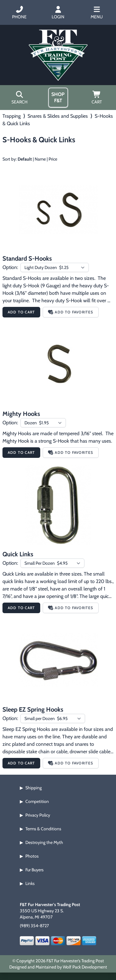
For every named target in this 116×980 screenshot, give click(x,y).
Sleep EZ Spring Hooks (33, 709)
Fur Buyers (34, 870)
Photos (32, 856)
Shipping (34, 788)
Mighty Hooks (21, 414)
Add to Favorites (71, 312)
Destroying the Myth (44, 842)
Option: (10, 267)
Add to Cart (21, 312)
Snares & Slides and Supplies (58, 116)
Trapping (12, 116)
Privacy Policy (38, 815)
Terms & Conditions (43, 829)
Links (30, 883)
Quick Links (18, 554)
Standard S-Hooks (27, 258)
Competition (37, 801)
